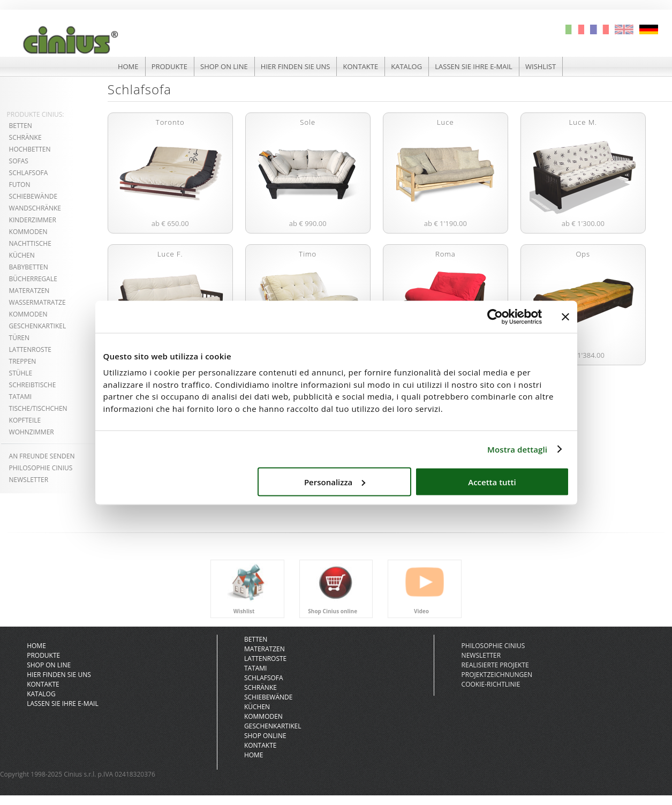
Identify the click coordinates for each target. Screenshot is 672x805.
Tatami (256, 668)
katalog (406, 66)
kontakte (361, 66)
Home (254, 755)
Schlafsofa (29, 173)
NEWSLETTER (29, 480)
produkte (169, 66)
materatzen (29, 291)
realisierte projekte (495, 665)
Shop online (265, 736)
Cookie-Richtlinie (491, 684)
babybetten (29, 267)
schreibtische (33, 385)
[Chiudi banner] (565, 317)
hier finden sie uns (296, 66)
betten (21, 126)
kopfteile (25, 420)
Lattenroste (265, 659)
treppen (23, 361)
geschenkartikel (38, 326)
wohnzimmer (32, 432)
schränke (25, 137)
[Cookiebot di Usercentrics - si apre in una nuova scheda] (495, 317)
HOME (128, 66)
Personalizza (335, 482)
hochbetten (30, 149)
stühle (21, 373)
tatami (21, 397)
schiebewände (33, 196)
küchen (22, 255)
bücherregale (33, 279)
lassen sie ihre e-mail (474, 66)
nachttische (30, 243)
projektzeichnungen (497, 675)
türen (19, 338)
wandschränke (35, 208)
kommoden (28, 232)
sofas (19, 161)
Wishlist (541, 66)
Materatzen (265, 649)
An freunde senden (42, 456)
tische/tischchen (38, 408)
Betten (256, 639)
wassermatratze (37, 302)
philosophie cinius (41, 468)
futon (20, 185)
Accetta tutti (492, 482)
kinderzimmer (33, 220)
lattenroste (30, 349)
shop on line (224, 66)
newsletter (481, 655)
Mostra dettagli (517, 449)
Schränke (261, 687)
